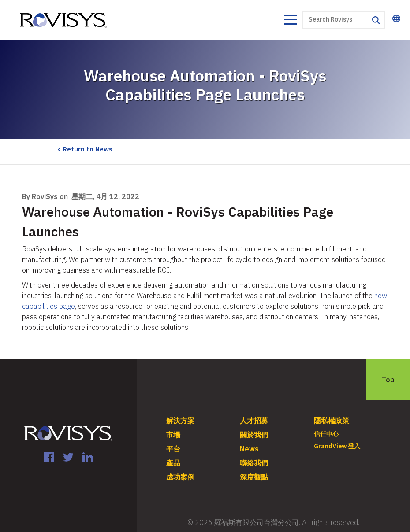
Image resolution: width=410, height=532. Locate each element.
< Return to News (85, 149)
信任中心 (326, 434)
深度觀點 (254, 477)
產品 (173, 463)
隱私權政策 (332, 421)
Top (388, 380)
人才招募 (254, 421)
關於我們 (254, 435)
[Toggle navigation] (290, 21)
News (249, 449)
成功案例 (180, 477)
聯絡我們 (254, 463)
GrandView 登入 (337, 446)
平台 (173, 449)
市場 (173, 435)
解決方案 (180, 421)
